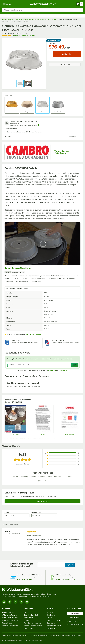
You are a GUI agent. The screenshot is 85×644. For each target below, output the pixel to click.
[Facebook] (15, 602)
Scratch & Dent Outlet (31, 615)
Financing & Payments (55, 620)
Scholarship (51, 623)
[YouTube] (10, 602)
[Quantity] (51, 54)
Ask (75, 365)
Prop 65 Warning (33, 334)
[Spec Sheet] (15, 420)
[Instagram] (4, 602)
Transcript (15, 272)
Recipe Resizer (7, 623)
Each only (52, 44)
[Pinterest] (27, 602)
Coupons (27, 620)
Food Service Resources (32, 623)
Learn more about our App (65, 579)
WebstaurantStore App (10, 618)
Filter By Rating (37, 512)
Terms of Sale (7, 635)
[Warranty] (42, 420)
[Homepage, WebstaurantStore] (43, 4)
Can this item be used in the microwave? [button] (23, 383)
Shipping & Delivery (75, 624)
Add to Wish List (65, 64)
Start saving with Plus (25, 579)
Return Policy (52, 628)
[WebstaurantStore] (30, 590)
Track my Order (75, 618)
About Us (50, 612)
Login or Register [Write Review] (43, 501)
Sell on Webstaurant (54, 626)
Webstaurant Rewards (10, 615)
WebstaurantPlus (8, 612)
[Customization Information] (70, 420)
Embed (22, 272)
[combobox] (42, 10)
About (8, 272)
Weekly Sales (28, 618)
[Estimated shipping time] (38, 125)
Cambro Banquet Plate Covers (18, 268)
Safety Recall (28, 628)
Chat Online (72, 621)
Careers (50, 618)
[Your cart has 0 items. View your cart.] (79, 4)
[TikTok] (21, 602)
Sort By (7, 512)
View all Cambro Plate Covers (62, 152)
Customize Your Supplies (11, 620)
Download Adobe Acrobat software (50, 438)
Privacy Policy (63, 370)
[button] (20, 84)
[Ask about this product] (42, 365)
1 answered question (29, 36)
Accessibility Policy (42, 635)
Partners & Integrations (10, 626)
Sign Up (70, 565)
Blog (26, 612)
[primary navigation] (7, 4)
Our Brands (51, 615)
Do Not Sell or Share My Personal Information (66, 635)
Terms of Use (52, 370)
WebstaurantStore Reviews (33, 626)
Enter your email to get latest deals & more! (22, 565)
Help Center (75, 613)
